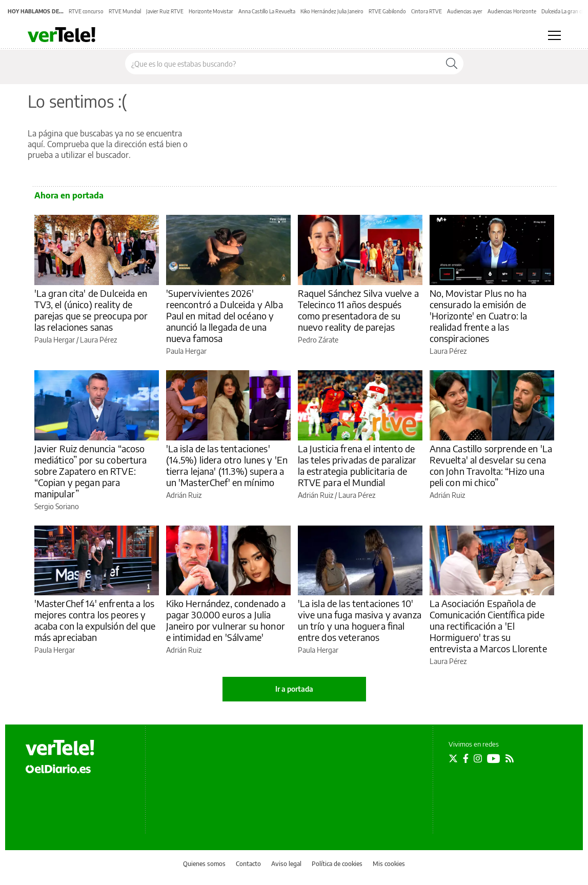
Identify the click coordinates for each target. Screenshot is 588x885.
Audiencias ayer (465, 11)
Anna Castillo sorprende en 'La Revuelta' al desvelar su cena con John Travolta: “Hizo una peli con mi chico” (491, 465)
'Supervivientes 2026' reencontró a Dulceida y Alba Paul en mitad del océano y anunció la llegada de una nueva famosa (225, 316)
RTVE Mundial (125, 11)
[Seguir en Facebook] (466, 758)
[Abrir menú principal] (554, 35)
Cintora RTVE (427, 11)
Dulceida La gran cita (564, 11)
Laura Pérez (98, 340)
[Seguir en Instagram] (478, 758)
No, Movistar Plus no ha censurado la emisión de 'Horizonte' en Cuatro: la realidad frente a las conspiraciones (479, 316)
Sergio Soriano (57, 506)
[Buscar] (452, 64)
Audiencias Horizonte (512, 11)
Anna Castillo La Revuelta (267, 11)
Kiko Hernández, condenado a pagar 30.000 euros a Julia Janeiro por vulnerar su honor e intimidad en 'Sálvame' (226, 620)
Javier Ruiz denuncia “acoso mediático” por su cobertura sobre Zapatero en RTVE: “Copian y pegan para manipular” (91, 471)
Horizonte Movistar (211, 11)
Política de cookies (337, 864)
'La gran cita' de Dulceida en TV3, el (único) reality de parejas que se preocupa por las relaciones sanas (91, 310)
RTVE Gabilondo (387, 11)
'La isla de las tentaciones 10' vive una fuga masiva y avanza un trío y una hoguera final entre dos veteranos (360, 620)
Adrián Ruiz (184, 495)
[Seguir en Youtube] (494, 758)
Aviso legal (286, 864)
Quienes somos (204, 864)
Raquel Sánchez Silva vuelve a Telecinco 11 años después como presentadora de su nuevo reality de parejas (358, 310)
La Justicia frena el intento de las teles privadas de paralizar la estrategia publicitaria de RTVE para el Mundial (357, 465)
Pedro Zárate (318, 340)
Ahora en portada (69, 195)
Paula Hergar (55, 340)
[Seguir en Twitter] (453, 758)
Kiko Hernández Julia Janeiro (332, 11)
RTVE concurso (86, 11)
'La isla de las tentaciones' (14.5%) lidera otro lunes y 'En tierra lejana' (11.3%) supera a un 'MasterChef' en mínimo (227, 465)
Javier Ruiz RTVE (165, 11)
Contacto (248, 864)
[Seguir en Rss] (510, 758)
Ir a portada (294, 689)
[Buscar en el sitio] (283, 64)
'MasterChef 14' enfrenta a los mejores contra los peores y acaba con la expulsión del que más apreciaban (95, 620)
